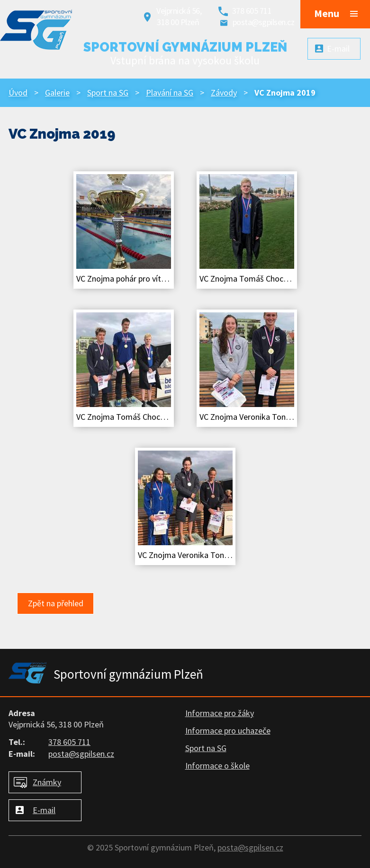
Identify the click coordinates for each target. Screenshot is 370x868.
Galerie (57, 93)
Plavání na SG (170, 93)
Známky (47, 782)
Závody (224, 93)
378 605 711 (252, 11)
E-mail (44, 810)
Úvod (18, 93)
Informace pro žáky (220, 713)
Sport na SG (108, 93)
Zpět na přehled (56, 603)
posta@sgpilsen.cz (264, 22)
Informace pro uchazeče (228, 731)
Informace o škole (217, 766)
